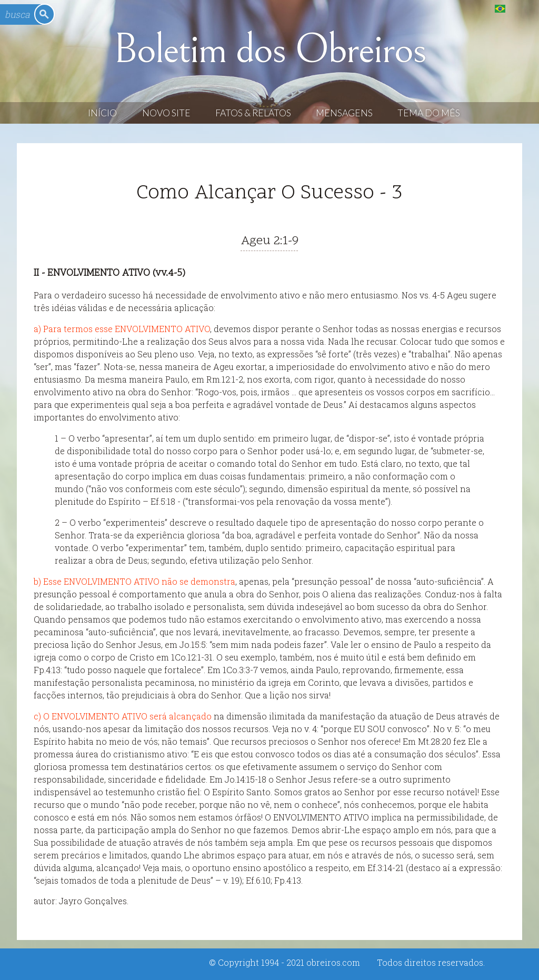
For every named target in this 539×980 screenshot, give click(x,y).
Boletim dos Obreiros (269, 49)
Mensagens (344, 113)
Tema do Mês (429, 113)
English (521, 8)
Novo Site (166, 113)
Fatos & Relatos (253, 113)
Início (102, 113)
